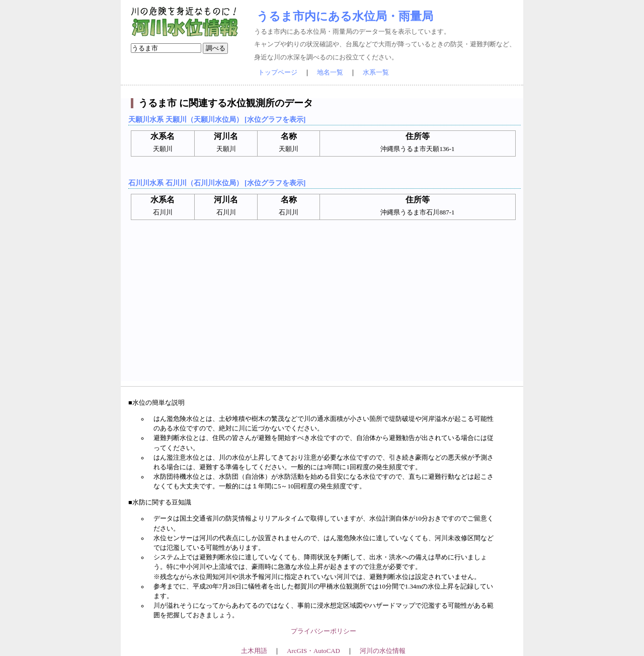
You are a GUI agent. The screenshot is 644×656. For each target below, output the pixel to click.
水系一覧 (376, 72)
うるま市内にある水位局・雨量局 (345, 16)
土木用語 (254, 651)
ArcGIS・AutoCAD (313, 651)
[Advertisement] (323, 311)
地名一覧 (330, 72)
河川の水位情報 (383, 651)
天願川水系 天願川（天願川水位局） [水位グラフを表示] (217, 119)
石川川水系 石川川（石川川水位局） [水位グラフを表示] (217, 183)
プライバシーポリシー (324, 631)
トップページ (278, 72)
